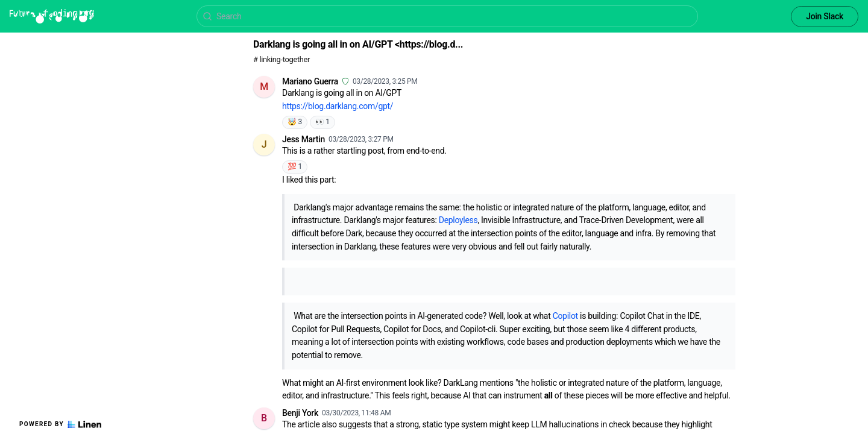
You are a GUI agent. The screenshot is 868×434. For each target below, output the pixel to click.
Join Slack (825, 16)
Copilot (565, 316)
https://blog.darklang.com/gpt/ (338, 106)
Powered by (60, 424)
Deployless (458, 220)
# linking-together (281, 59)
